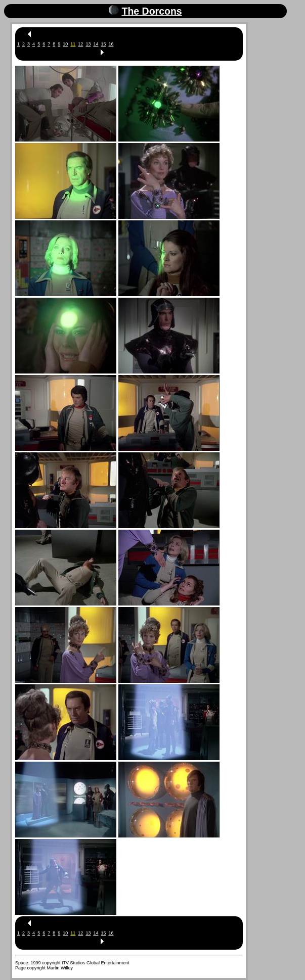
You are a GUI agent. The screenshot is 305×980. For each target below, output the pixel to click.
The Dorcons (151, 11)
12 (80, 44)
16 (111, 44)
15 (103, 44)
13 (88, 44)
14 (96, 44)
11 (73, 44)
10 (65, 44)
